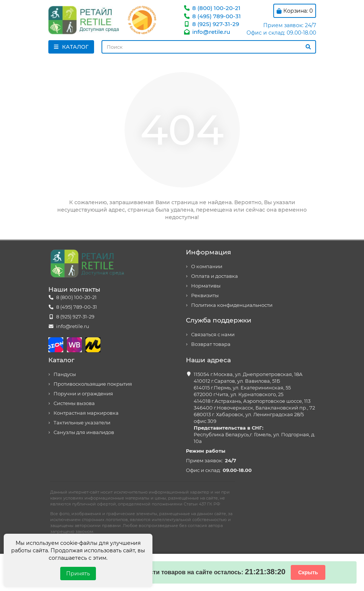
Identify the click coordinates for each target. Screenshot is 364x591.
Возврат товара (211, 344)
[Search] (209, 47)
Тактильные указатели (82, 423)
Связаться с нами (213, 335)
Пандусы (65, 374)
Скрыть (308, 572)
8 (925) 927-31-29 (211, 24)
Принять (78, 574)
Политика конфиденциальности (232, 305)
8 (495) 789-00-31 (212, 16)
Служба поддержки (219, 320)
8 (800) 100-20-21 (212, 8)
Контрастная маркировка (86, 413)
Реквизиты (205, 295)
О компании (207, 266)
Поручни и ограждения (83, 394)
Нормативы (206, 286)
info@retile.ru (207, 32)
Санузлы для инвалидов (84, 432)
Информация (208, 252)
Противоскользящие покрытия (93, 384)
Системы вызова (74, 403)
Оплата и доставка (215, 276)
